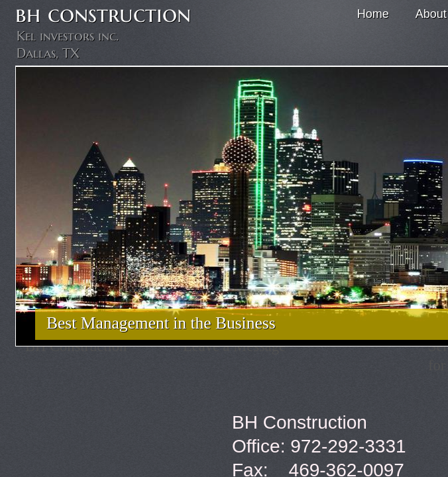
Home (373, 14)
